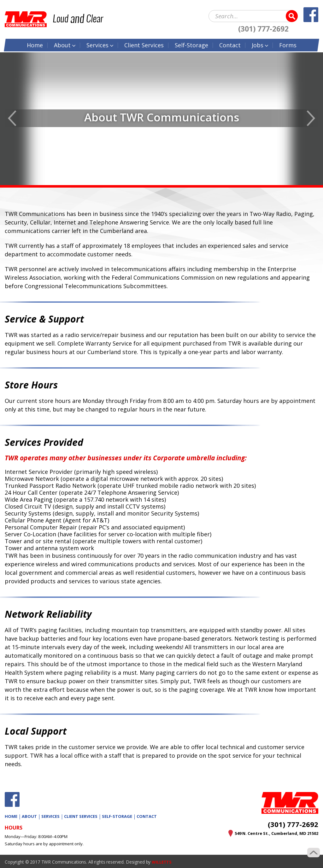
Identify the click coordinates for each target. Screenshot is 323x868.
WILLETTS (163, 862)
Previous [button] (12, 118)
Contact (230, 44)
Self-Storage (191, 44)
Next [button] (311, 118)
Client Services (81, 816)
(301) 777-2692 (263, 28)
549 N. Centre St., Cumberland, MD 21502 (273, 833)
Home (35, 44)
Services (97, 44)
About (62, 44)
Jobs (258, 44)
